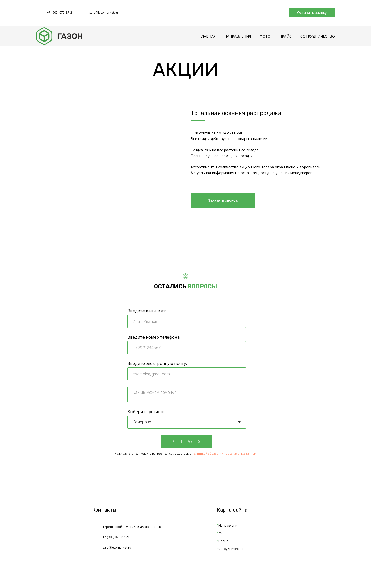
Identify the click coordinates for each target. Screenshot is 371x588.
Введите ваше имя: (147, 311)
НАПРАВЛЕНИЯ (238, 36)
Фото (222, 533)
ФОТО (265, 36)
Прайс (222, 541)
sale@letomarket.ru (104, 13)
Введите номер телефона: (154, 337)
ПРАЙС (285, 36)
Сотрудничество (230, 549)
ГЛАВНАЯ (208, 36)
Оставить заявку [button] (312, 13)
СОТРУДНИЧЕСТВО (318, 36)
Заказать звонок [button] (223, 200)
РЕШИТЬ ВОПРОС (187, 442)
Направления (228, 525)
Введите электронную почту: (157, 363)
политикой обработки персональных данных (224, 454)
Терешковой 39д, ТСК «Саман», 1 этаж (132, 527)
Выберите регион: (146, 412)
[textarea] (187, 395)
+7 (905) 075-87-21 (60, 13)
